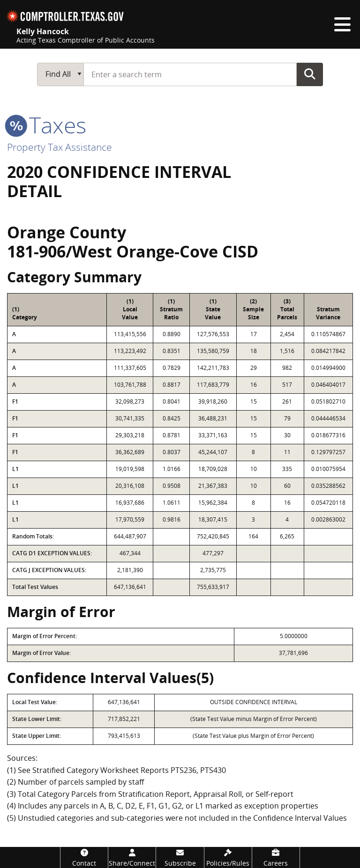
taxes (47, 125)
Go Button (310, 74)
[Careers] (276, 857)
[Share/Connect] (132, 857)
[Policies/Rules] (228, 857)
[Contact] (84, 857)
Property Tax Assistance (60, 147)
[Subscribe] (180, 857)
